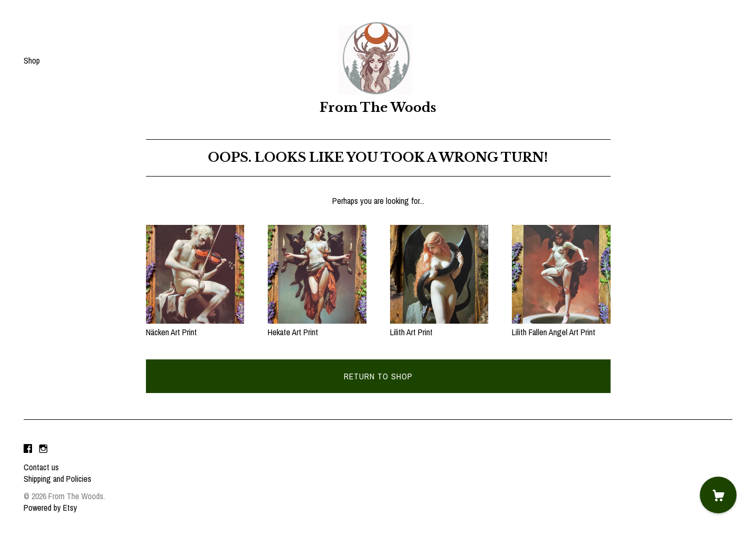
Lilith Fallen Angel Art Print (561, 326)
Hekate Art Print (317, 326)
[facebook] (28, 449)
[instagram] (43, 449)
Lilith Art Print (439, 326)
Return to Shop (378, 376)
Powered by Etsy (50, 508)
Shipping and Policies (57, 479)
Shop (32, 60)
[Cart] (718, 495)
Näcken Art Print (195, 326)
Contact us (41, 467)
